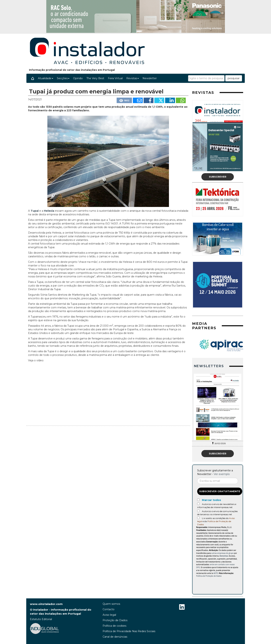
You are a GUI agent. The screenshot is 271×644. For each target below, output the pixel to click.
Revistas (133, 78)
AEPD (216, 573)
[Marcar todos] (198, 500)
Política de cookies (114, 626)
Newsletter (150, 78)
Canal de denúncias (115, 637)
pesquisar (234, 78)
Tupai (35, 211)
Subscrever (218, 177)
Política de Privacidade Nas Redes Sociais (129, 631)
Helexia (49, 211)
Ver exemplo (222, 474)
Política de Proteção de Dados (209, 576)
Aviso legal (109, 615)
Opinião (78, 78)
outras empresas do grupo (222, 553)
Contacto (109, 609)
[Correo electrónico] (218, 481)
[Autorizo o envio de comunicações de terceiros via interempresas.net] (198, 511)
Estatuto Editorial (41, 619)
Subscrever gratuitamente (220, 491)
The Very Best (95, 78)
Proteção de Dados (115, 620)
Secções (63, 78)
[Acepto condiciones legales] (198, 518)
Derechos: (224, 556)
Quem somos (111, 604)
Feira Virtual (115, 78)
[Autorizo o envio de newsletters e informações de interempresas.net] (198, 504)
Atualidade (46, 78)
